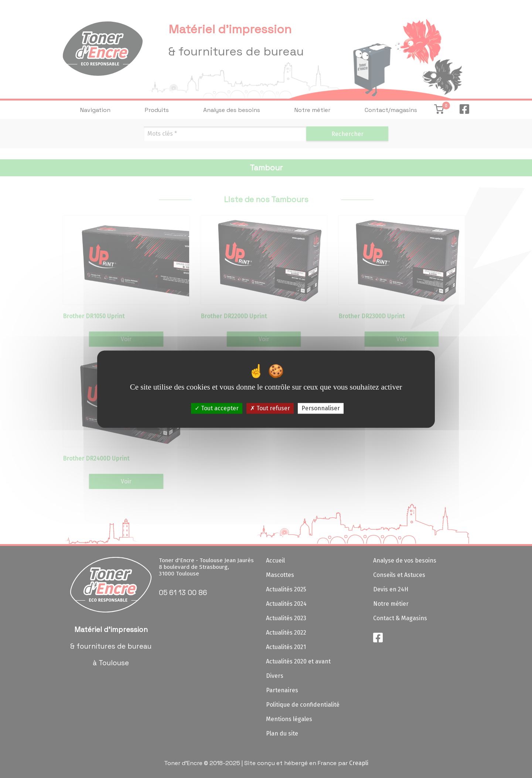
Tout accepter (217, 408)
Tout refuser (270, 408)
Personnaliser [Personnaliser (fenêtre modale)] (321, 408)
